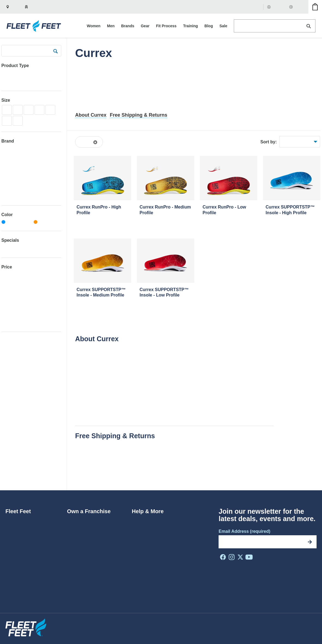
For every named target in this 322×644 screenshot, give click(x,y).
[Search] (309, 26)
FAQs (137, 528)
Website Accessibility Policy (157, 624)
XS (7, 110)
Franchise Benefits (85, 537)
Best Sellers (292, 142)
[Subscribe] (310, 542)
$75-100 (9, 291)
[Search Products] (275, 26)
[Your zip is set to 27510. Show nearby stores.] (35, 7)
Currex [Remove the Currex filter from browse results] (87, 142)
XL (50, 110)
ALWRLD (10, 172)
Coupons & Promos (151, 554)
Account (277, 7)
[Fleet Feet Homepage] (35, 26)
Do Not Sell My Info (300, 624)
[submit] (56, 51)
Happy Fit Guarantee (95, 476)
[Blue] (15, 222)
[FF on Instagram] (232, 557)
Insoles (12, 81)
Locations (15, 562)
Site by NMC (306, 633)
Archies (8, 196)
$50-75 (8, 283)
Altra (6, 165)
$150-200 (10, 306)
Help (296, 7)
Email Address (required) (244, 531)
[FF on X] (240, 557)
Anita (6, 188)
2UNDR (8, 149)
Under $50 (11, 275)
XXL (7, 121)
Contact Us (142, 562)
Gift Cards (251, 7)
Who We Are (18, 520)
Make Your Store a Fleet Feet (95, 545)
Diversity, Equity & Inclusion (32, 537)
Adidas (8, 157)
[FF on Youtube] (249, 557)
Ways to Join (79, 520)
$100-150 (10, 299)
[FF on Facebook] (223, 557)
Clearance (11, 248)
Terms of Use (267, 624)
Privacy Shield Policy (204, 624)
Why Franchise (82, 528)
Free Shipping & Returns (138, 115)
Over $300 (11, 322)
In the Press (17, 554)
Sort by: (269, 142)
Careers (13, 528)
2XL (18, 121)
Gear (6, 73)
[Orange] (47, 222)
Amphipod (11, 180)
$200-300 (10, 314)
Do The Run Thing (23, 545)
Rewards (140, 537)
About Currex (91, 115)
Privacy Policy (239, 624)
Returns (139, 520)
